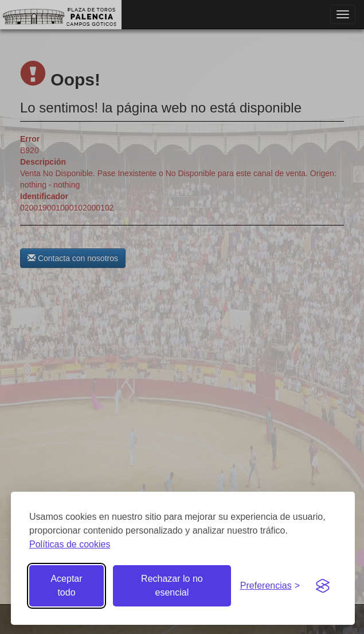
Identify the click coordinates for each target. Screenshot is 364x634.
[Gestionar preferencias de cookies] (270, 586)
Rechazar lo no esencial (172, 586)
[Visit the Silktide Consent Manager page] (323, 586)
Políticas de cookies (70, 544)
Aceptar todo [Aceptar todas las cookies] (66, 586)
